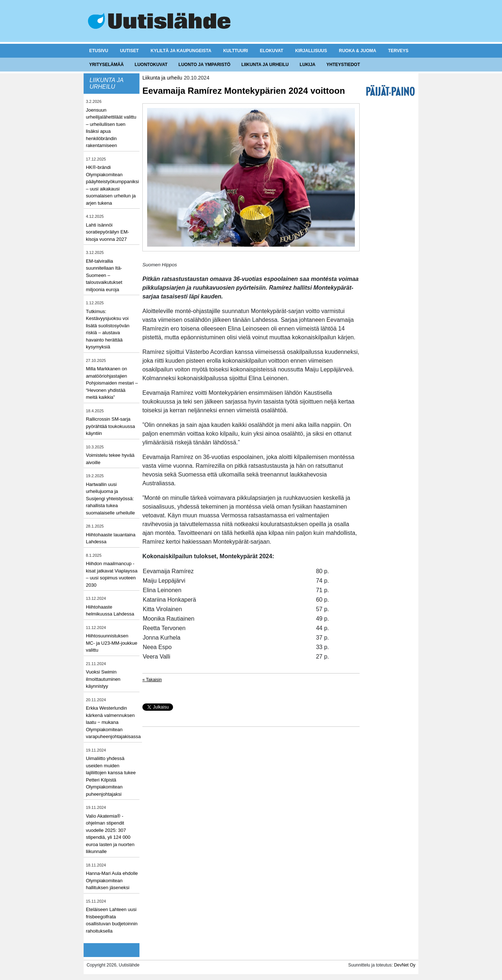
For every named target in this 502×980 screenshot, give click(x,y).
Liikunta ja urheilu (265, 65)
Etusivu (99, 51)
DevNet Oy (405, 965)
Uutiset (129, 51)
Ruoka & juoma (357, 51)
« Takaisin (152, 680)
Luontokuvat (151, 65)
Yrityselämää (106, 65)
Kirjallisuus (311, 51)
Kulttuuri (235, 51)
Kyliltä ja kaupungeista (181, 51)
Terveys (398, 51)
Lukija (308, 65)
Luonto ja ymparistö (204, 65)
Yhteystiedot (343, 65)
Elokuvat (272, 51)
